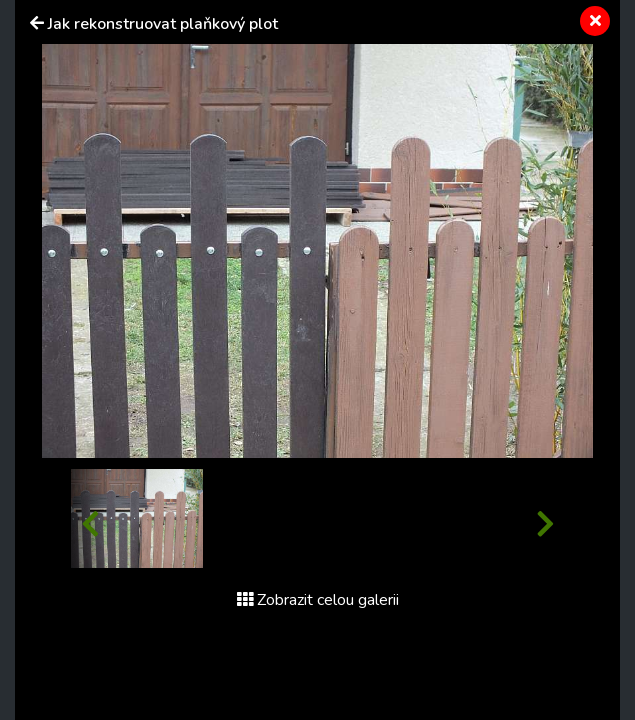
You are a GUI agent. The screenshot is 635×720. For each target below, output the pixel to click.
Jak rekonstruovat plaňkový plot (163, 24)
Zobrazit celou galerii (318, 600)
